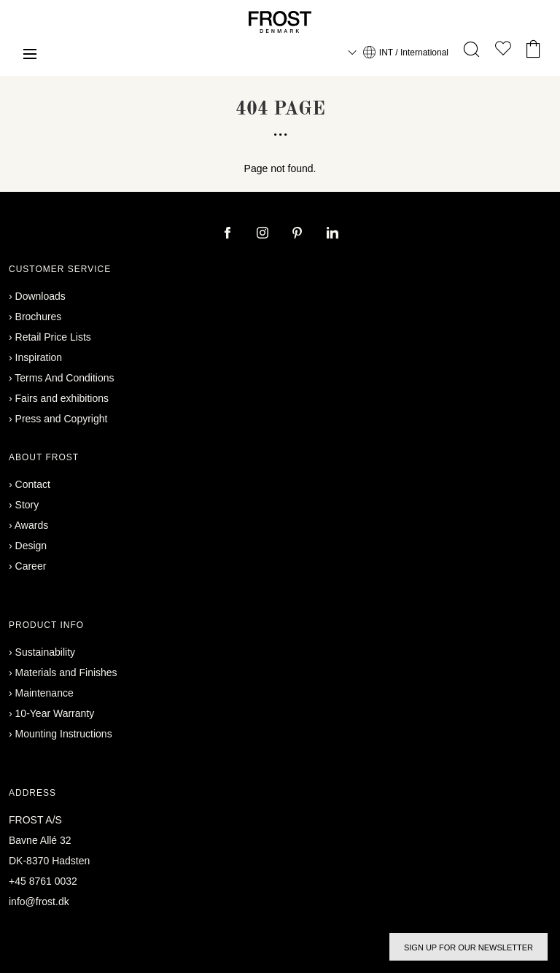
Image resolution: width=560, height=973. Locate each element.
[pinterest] (299, 234)
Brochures (39, 317)
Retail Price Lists (53, 337)
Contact (33, 484)
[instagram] (264, 234)
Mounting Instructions (64, 734)
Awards (31, 525)
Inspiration (39, 357)
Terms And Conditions (64, 378)
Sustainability (46, 652)
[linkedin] (332, 234)
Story (27, 505)
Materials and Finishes (66, 672)
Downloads (40, 296)
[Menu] (30, 56)
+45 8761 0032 (43, 881)
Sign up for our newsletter (468, 947)
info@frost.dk (39, 902)
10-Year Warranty (55, 713)
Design (31, 546)
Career (31, 566)
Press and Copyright (62, 419)
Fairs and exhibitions (62, 398)
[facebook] (229, 234)
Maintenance (44, 693)
